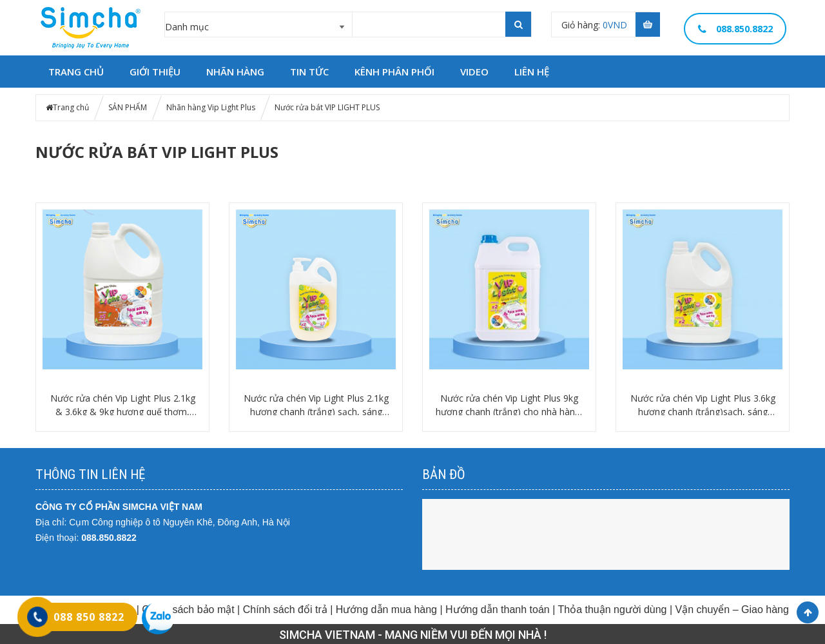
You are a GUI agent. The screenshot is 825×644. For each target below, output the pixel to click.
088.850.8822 (109, 538)
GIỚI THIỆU (155, 72)
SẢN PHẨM (128, 107)
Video (474, 72)
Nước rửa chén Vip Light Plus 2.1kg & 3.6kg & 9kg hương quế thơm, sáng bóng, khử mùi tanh (123, 405)
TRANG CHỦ (76, 72)
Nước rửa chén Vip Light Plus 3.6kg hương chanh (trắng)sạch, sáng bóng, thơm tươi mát (703, 405)
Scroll (808, 612)
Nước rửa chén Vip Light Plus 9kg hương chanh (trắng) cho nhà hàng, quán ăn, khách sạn (509, 405)
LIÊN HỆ (532, 72)
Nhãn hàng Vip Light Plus (211, 107)
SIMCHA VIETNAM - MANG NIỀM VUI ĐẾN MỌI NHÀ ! (413, 635)
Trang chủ (71, 107)
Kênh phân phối (394, 72)
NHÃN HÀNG (235, 72)
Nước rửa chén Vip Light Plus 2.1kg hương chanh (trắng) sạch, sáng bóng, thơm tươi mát (316, 405)
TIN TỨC (309, 72)
